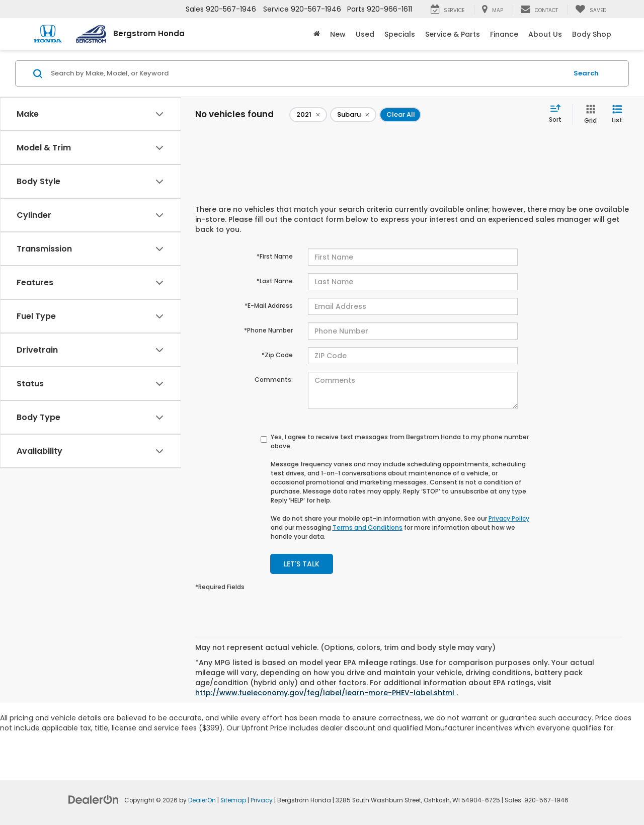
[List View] (617, 114)
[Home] (317, 34)
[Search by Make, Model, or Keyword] (308, 73)
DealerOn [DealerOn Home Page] (202, 800)
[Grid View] (588, 114)
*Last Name (275, 281)
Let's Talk (302, 564)
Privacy (262, 800)
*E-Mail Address (269, 306)
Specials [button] (400, 34)
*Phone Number (268, 330)
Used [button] (365, 34)
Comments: (274, 380)
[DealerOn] (94, 799)
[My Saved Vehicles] (591, 10)
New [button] (338, 34)
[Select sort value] (558, 114)
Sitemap (233, 800)
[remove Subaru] (353, 115)
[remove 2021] (308, 115)
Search (586, 73)
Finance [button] (504, 34)
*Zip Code (277, 355)
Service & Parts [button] (453, 34)
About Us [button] (545, 34)
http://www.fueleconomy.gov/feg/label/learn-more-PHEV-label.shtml (326, 693)
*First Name (275, 256)
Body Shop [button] (592, 34)
